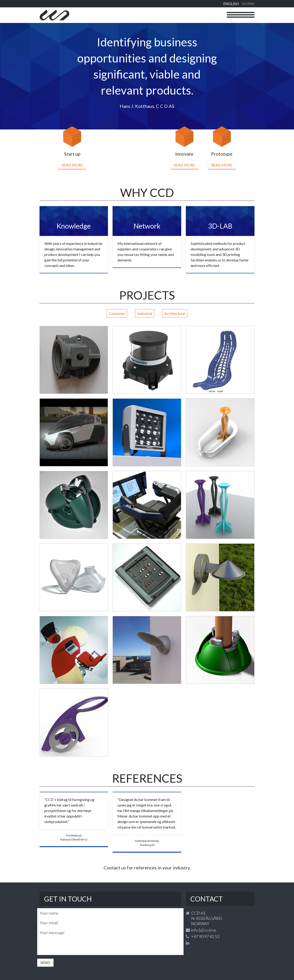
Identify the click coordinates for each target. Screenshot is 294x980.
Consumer (117, 313)
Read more (72, 165)
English (231, 4)
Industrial (145, 313)
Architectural (175, 313)
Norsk (248, 4)
